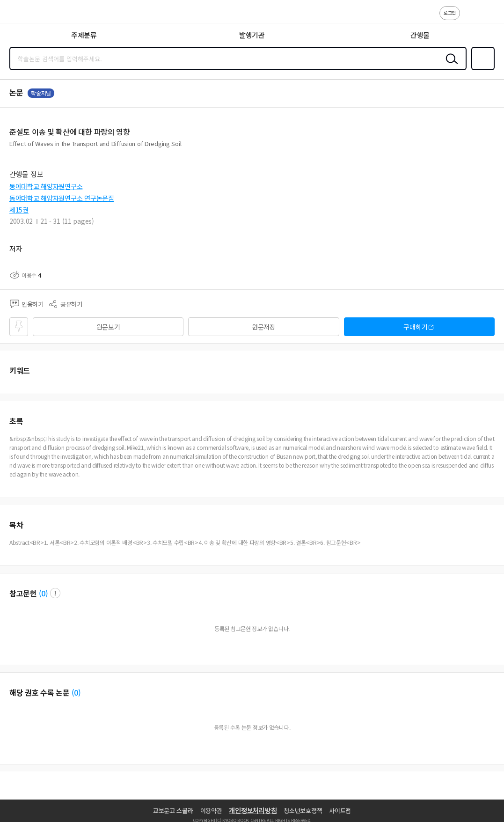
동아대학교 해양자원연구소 (46, 186)
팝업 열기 (55, 593)
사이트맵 (340, 811)
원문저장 (264, 327)
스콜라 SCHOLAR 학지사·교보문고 (28, 15)
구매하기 (415, 327)
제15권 (19, 210)
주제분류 (84, 35)
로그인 (450, 12)
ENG (489, 18)
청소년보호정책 (303, 811)
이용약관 (211, 811)
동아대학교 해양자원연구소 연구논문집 (62, 198)
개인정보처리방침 (253, 810)
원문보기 (108, 327)
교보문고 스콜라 (173, 811)
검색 (450, 66)
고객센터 (470, 18)
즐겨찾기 (481, 69)
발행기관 (252, 35)
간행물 (420, 35)
